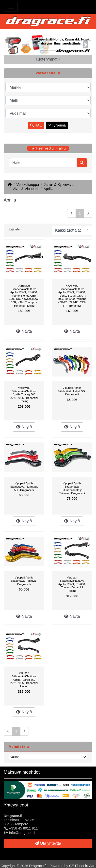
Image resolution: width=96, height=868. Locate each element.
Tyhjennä (57, 125)
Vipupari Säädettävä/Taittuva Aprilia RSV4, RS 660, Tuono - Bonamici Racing (72, 584)
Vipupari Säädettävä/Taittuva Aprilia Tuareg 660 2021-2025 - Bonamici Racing (24, 679)
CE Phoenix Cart (82, 866)
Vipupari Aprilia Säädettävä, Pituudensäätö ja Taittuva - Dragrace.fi (72, 488)
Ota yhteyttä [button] (48, 843)
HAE (36, 125)
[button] (10, 45)
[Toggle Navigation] (11, 7)
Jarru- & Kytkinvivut (59, 185)
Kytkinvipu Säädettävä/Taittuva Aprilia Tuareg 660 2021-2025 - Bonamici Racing (24, 394)
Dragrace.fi (38, 866)
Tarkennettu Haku (48, 148)
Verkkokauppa (28, 185)
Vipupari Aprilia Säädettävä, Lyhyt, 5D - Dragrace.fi (72, 391)
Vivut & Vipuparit (26, 189)
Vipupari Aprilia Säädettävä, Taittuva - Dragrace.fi (24, 581)
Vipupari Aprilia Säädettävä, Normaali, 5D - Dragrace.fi (24, 487)
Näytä (24, 331)
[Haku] (43, 163)
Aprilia (48, 189)
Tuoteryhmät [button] (46, 59)
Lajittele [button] (15, 229)
